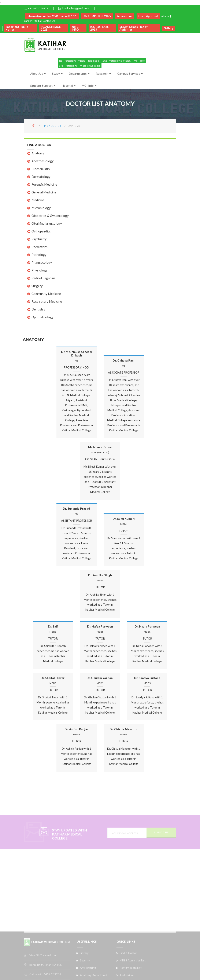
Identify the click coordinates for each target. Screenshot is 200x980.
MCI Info (89, 86)
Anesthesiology (43, 161)
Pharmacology (42, 262)
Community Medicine (46, 294)
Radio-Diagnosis (43, 278)
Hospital (69, 86)
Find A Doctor (52, 126)
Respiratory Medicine (47, 301)
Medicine (38, 200)
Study (57, 74)
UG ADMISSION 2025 (97, 16)
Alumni (165, 16)
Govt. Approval (148, 16)
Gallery (168, 28)
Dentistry (38, 309)
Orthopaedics (41, 231)
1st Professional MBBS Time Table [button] (79, 61)
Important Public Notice (17, 28)
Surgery (37, 286)
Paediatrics (40, 247)
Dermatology (41, 177)
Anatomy (38, 153)
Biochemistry (41, 169)
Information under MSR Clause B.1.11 (52, 16)
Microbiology (41, 208)
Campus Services (130, 74)
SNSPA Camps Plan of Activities (134, 28)
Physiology (40, 270)
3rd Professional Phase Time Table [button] (80, 66)
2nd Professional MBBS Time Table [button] (124, 61)
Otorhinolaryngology (47, 223)
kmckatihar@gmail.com (76, 8)
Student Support (43, 86)
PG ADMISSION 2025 (51, 28)
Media (37, 21)
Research (103, 74)
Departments (79, 74)
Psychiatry (39, 239)
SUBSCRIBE (161, 838)
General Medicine (44, 192)
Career (28, 21)
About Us (38, 74)
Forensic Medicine (44, 184)
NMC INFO (75, 28)
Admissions (125, 16)
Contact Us (49, 21)
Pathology (39, 255)
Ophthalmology (42, 317)
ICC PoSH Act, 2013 (99, 28)
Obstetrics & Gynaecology (50, 216)
